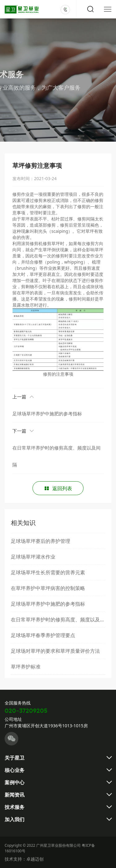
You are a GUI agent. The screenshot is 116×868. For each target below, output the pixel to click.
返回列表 (58, 488)
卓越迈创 (35, 859)
